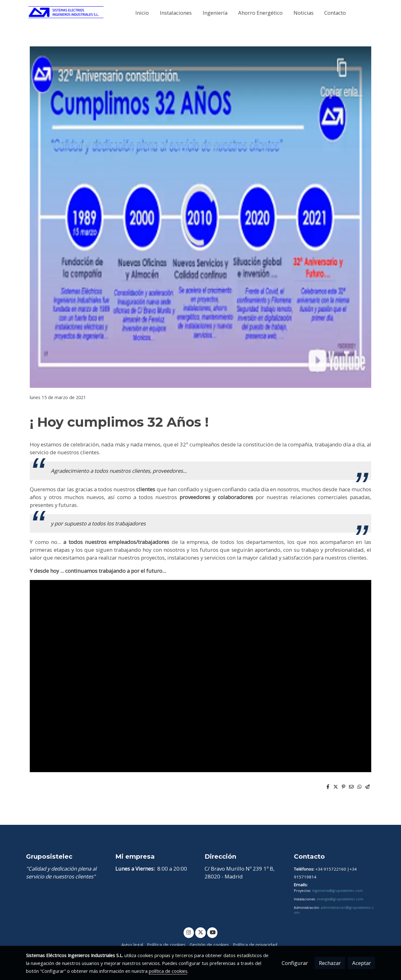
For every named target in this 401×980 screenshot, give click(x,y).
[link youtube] (213, 932)
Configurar (295, 963)
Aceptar (362, 963)
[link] (66, 13)
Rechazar (330, 963)
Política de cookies (166, 945)
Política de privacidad (255, 945)
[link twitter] (200, 932)
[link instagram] (189, 932)
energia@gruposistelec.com (340, 899)
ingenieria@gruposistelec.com (337, 891)
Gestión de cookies (209, 945)
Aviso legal (132, 945)
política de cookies (168, 971)
